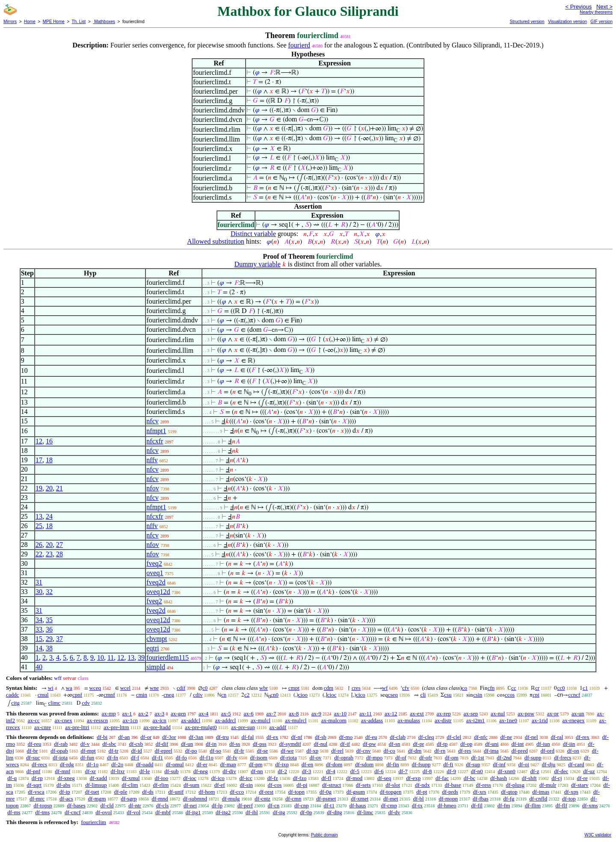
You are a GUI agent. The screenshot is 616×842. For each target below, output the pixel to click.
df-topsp (43, 805)
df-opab (59, 751)
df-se (262, 751)
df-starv (580, 785)
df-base (453, 785)
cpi (536, 695)
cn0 (274, 695)
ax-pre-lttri (77, 727)
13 (39, 516)
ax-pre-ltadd (157, 727)
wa (69, 688)
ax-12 (391, 713)
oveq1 (155, 573)
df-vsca (36, 792)
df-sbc (109, 744)
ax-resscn (97, 720)
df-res (465, 751)
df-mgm (97, 799)
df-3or (169, 737)
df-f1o (207, 758)
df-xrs (479, 792)
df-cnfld (538, 799)
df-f (135, 758)
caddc (12, 695)
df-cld (107, 805)
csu (448, 695)
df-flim (533, 805)
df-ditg (334, 812)
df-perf (245, 805)
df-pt (422, 792)
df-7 (403, 771)
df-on (573, 751)
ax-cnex (64, 720)
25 (39, 526)
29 (49, 639)
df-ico (218, 778)
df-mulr (548, 785)
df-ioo (161, 778)
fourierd (299, 45)
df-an (124, 737)
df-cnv (364, 751)
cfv (406, 688)
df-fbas (481, 799)
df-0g (326, 792)
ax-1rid (540, 720)
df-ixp (282, 764)
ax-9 (316, 713)
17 (39, 460)
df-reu (35, 744)
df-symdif (290, 744)
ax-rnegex (573, 720)
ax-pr (553, 713)
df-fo (181, 758)
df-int (517, 744)
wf (385, 688)
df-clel (454, 737)
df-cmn (293, 799)
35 (49, 620)
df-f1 (157, 758)
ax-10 (341, 713)
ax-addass (372, 720)
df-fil (477, 805)
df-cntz (262, 799)
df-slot (393, 785)
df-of (401, 758)
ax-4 (203, 713)
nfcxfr (155, 441)
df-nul (321, 744)
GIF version (601, 22)
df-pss (260, 744)
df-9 (451, 771)
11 (111, 657)
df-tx (417, 805)
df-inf (499, 764)
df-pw (369, 744)
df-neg (201, 771)
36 (49, 629)
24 (49, 516)
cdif (181, 688)
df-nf (296, 737)
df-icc (246, 778)
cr (537, 688)
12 (39, 441)
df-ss (235, 744)
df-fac (442, 778)
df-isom (259, 758)
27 (59, 545)
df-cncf (73, 812)
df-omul (175, 764)
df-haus (358, 805)
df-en (307, 764)
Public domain (324, 835)
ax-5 (226, 713)
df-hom (207, 792)
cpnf (77, 695)
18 (49, 460)
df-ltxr (117, 771)
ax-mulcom (334, 720)
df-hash (499, 778)
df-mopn (448, 799)
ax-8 (294, 713)
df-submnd (195, 799)
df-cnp (302, 805)
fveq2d (156, 582)
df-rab (61, 744)
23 (49, 554)
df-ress (483, 785)
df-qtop (509, 792)
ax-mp (109, 713)
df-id (136, 751)
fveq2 (154, 563)
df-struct (332, 785)
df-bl (418, 799)
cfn (491, 688)
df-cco (237, 792)
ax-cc (34, 720)
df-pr (418, 744)
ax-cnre (43, 727)
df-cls (163, 805)
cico (361, 695)
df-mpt (88, 751)
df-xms (590, 805)
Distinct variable (253, 234)
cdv (86, 703)
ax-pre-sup (243, 727)
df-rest (266, 792)
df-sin (246, 785)
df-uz (589, 771)
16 (49, 441)
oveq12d (158, 592)
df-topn (296, 792)
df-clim (130, 785)
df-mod (354, 778)
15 (39, 639)
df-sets (363, 785)
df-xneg (66, 778)
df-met (391, 799)
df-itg (279, 812)
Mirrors (10, 22)
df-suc (33, 758)
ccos (510, 695)
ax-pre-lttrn (116, 727)
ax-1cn (130, 720)
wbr (264, 688)
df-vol (133, 812)
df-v (85, 744)
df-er (202, 764)
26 (39, 545)
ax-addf (278, 727)
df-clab (398, 737)
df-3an (196, 737)
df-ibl (252, 812)
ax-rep (443, 713)
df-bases (76, 805)
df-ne (506, 737)
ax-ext (417, 713)
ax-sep (471, 713)
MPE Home (54, 22)
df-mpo (374, 758)
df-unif (176, 792)
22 (39, 554)
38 (49, 648)
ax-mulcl (261, 720)
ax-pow (526, 713)
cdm (329, 688)
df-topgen (391, 792)
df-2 (282, 771)
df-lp (217, 805)
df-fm (504, 805)
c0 (205, 688)
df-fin (393, 764)
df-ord (547, 751)
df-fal (247, 737)
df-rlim (161, 785)
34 (39, 620)
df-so (215, 751)
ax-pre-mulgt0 (201, 727)
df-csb (136, 744)
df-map (228, 764)
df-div (229, 771)
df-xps (571, 792)
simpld (156, 667)
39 (141, 657)
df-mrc (37, 799)
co (465, 688)
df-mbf (163, 812)
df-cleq (426, 737)
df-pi (302, 785)
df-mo (346, 737)
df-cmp (389, 805)
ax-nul (498, 713)
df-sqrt (34, 785)
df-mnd (160, 799)
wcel (126, 688)
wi (51, 688)
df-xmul (131, 778)
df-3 (307, 771)
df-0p (306, 812)
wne (154, 688)
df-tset (92, 792)
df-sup (473, 764)
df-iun (543, 744)
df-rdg (67, 764)
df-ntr (135, 805)
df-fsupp (421, 764)
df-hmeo (447, 805)
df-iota (60, 758)
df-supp (533, 758)
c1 (585, 688)
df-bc (469, 778)
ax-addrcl (225, 720)
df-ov (315, 758)
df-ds (148, 792)
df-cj (557, 778)
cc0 (561, 688)
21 (59, 488)
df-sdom (364, 764)
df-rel (337, 751)
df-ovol (104, 812)
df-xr (90, 771)
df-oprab (344, 758)
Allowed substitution (216, 241)
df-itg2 (223, 812)
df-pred (519, 751)
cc (514, 688)
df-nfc (481, 737)
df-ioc (190, 778)
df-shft (529, 778)
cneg (169, 695)
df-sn (395, 744)
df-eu (371, 737)
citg (15, 703)
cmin (142, 695)
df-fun (87, 758)
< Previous (578, 7)
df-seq (384, 778)
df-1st (477, 758)
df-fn (113, 758)
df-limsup (96, 785)
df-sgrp (129, 799)
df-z (535, 771)
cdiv (198, 695)
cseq (393, 695)
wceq (95, 688)
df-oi (524, 764)
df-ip (64, 792)
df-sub (171, 771)
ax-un (578, 713)
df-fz (273, 778)
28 (59, 554)
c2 (247, 695)
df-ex (272, 737)
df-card (576, 764)
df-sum (191, 785)
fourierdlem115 (167, 657)
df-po (191, 751)
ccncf (574, 695)
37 (59, 639)
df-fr (239, 751)
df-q (12, 778)
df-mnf (62, 771)
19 (39, 488)
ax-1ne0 (508, 720)
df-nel (532, 737)
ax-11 (366, 713)
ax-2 (143, 713)
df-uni (492, 744)
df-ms (14, 812)
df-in (211, 744)
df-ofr (426, 758)
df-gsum (356, 792)
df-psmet (326, 799)
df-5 (355, 771)
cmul (43, 695)
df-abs (64, 785)
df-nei (190, 805)
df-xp (312, 751)
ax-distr (443, 720)
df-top (569, 799)
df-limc (365, 812)
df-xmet (360, 799)
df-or (146, 737)
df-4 (331, 771)
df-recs (39, 764)
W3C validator (598, 835)
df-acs (66, 799)
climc (55, 703)
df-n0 (477, 771)
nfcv (152, 421)
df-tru (222, 737)
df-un (187, 744)
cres (356, 688)
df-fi (448, 764)
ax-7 (271, 713)
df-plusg (515, 785)
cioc (332, 695)
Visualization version (567, 22)
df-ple (120, 792)
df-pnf (34, 771)
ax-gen (178, 713)
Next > (604, 7)
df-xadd (98, 778)
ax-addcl (191, 720)
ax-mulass (409, 720)
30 (39, 592)
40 (39, 667)
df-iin (569, 744)
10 (101, 657)
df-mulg (231, 799)
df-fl (326, 778)
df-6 (379, 771)
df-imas (541, 792)
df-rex (583, 737)
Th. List (79, 22)
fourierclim (93, 822)
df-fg (509, 799)
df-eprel (164, 751)
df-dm (415, 751)
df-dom (334, 764)
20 (49, 488)
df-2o (117, 764)
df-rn (440, 751)
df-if (345, 744)
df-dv (394, 812)
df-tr (114, 751)
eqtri (153, 648)
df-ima (491, 751)
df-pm (256, 764)
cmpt (294, 688)
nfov (153, 488)
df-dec (561, 771)
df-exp (413, 778)
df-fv (232, 758)
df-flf (561, 805)
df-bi (102, 737)
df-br (33, 751)
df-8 (427, 771)
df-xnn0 (507, 771)
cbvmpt (157, 639)
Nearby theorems (596, 12)
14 (39, 648)
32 (49, 592)
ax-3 (159, 713)
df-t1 (329, 805)
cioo (303, 695)
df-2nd (504, 758)
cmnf (109, 695)
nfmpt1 (156, 431)
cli (423, 695)
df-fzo (300, 778)
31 (39, 582)
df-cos (275, 785)
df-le (145, 771)
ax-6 (249, 713)
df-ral (557, 737)
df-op (466, 744)
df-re (582, 778)
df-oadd (145, 764)
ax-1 (127, 713)
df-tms (42, 812)
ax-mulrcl (296, 720)
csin (478, 695)
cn (224, 695)
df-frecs (563, 758)
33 (39, 629)
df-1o (92, 764)
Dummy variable (258, 264)
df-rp (37, 778)
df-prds (450, 792)
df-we (287, 751)
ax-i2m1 (475, 720)
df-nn (257, 771)
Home (30, 22)
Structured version (527, 22)
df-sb (321, 737)
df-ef (220, 785)
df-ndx (422, 785)
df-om (452, 758)
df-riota (289, 758)
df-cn (274, 805)
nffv (152, 460)
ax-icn (159, 720)
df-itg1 (193, 812)
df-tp (442, 744)
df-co (389, 751)
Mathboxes (104, 22)
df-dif (162, 744)
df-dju (549, 764)
